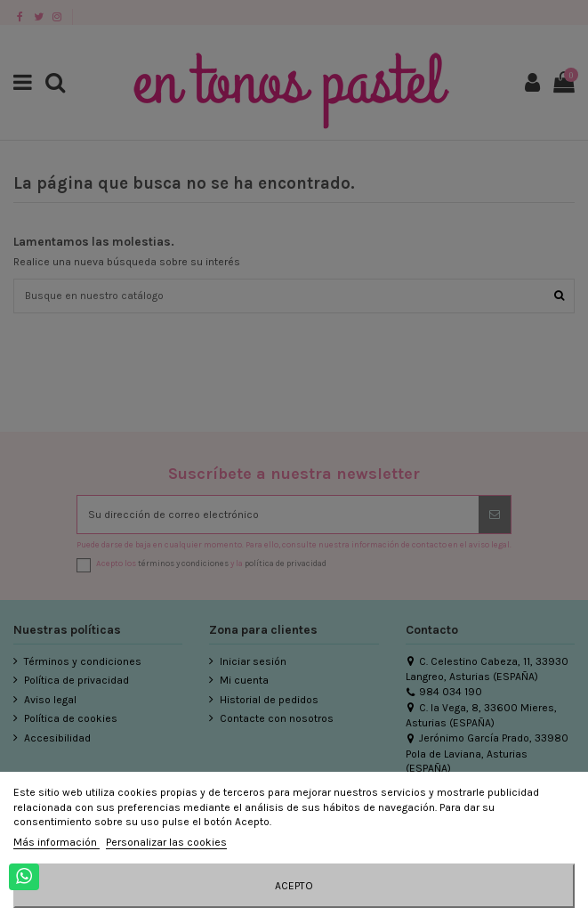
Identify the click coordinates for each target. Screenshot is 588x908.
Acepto (294, 886)
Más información (56, 842)
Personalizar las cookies (166, 842)
